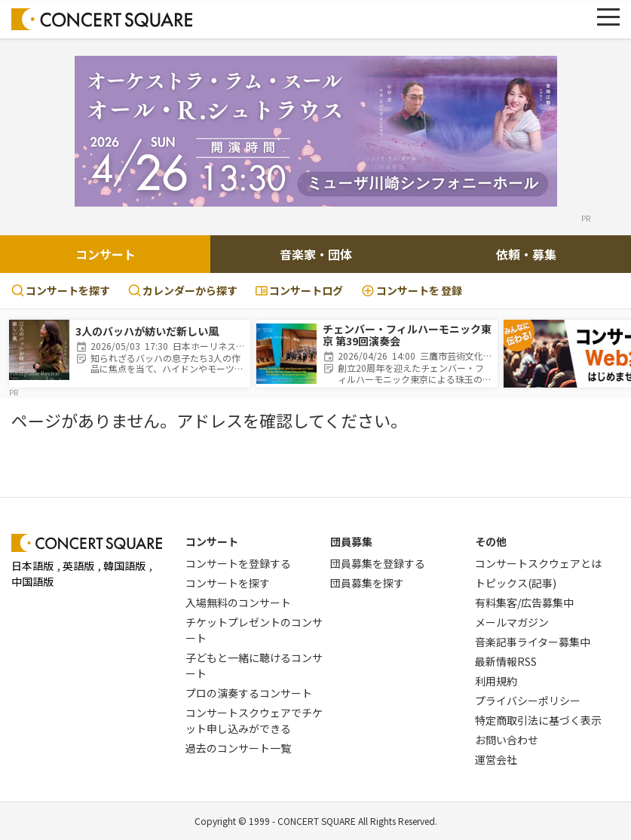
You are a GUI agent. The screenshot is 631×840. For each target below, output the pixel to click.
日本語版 (32, 566)
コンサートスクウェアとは (538, 563)
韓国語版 (124, 566)
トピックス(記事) (516, 583)
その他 (491, 541)
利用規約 (496, 681)
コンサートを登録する (238, 563)
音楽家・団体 (316, 254)
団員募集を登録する (378, 563)
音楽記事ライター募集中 (533, 642)
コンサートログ (299, 290)
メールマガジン (512, 622)
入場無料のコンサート (238, 602)
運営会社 (496, 759)
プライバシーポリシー (528, 701)
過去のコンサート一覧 (238, 748)
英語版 (78, 566)
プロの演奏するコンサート (249, 693)
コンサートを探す (61, 290)
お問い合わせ (507, 740)
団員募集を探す (367, 583)
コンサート (106, 254)
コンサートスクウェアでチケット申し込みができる (254, 720)
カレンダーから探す (183, 290)
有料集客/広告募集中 (524, 602)
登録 (412, 291)
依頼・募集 (526, 254)
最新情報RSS (506, 661)
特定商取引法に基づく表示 (538, 720)
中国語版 (32, 581)
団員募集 (351, 541)
